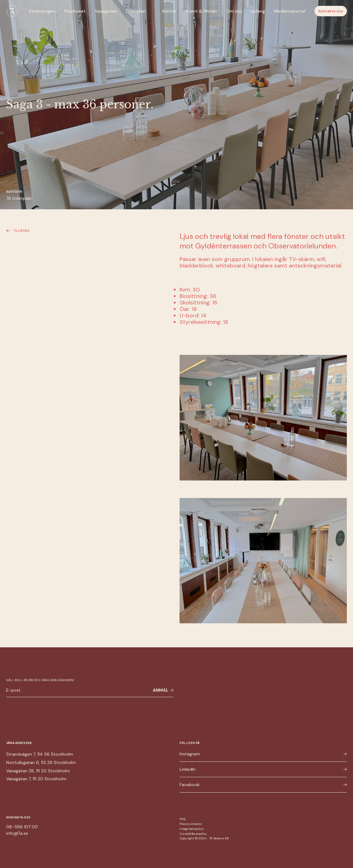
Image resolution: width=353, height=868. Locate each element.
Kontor (170, 11)
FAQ (183, 819)
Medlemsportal (290, 11)
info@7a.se (17, 833)
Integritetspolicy (192, 829)
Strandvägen (42, 11)
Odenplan (136, 11)
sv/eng (258, 11)
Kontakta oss (331, 11)
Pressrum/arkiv (191, 824)
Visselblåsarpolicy (193, 834)
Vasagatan (106, 11)
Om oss (234, 11)
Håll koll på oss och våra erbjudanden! (40, 680)
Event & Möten (201, 11)
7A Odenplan (19, 198)
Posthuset (75, 11)
